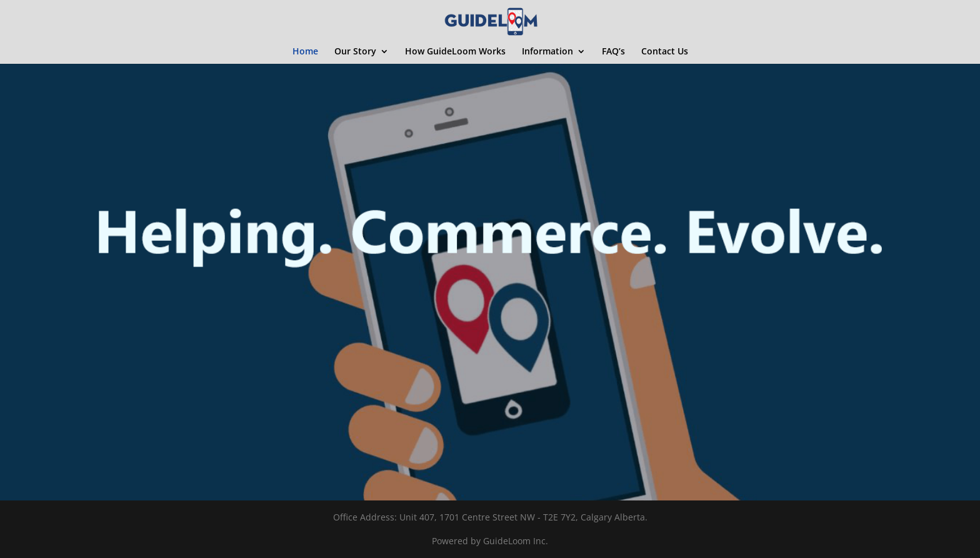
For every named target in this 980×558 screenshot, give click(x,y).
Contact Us (665, 52)
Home (305, 52)
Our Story (355, 52)
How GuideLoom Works (455, 52)
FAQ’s (613, 52)
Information (547, 52)
